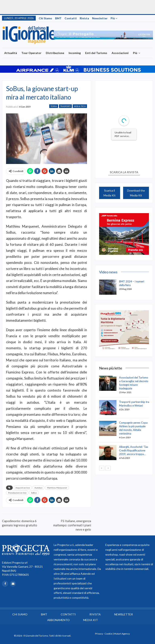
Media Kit (91, 620)
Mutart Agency (122, 634)
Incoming (75, 53)
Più (114, 18)
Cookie (108, 634)
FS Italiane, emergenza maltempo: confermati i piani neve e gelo (72, 525)
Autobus (38, 488)
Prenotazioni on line (17, 493)
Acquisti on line (23, 488)
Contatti (71, 18)
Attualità (11, 53)
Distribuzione (55, 53)
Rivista (84, 18)
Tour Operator (31, 53)
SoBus (34, 493)
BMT (58, 18)
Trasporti (65, 106)
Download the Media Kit (136, 193)
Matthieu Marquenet (57, 488)
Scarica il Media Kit (110, 193)
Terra (54, 106)
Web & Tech (80, 106)
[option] (103, 35)
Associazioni (120, 53)
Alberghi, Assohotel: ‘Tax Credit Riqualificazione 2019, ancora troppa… (134, 450)
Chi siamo (45, 18)
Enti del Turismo (96, 53)
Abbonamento (58, 620)
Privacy (99, 634)
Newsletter (100, 18)
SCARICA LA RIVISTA (124, 172)
